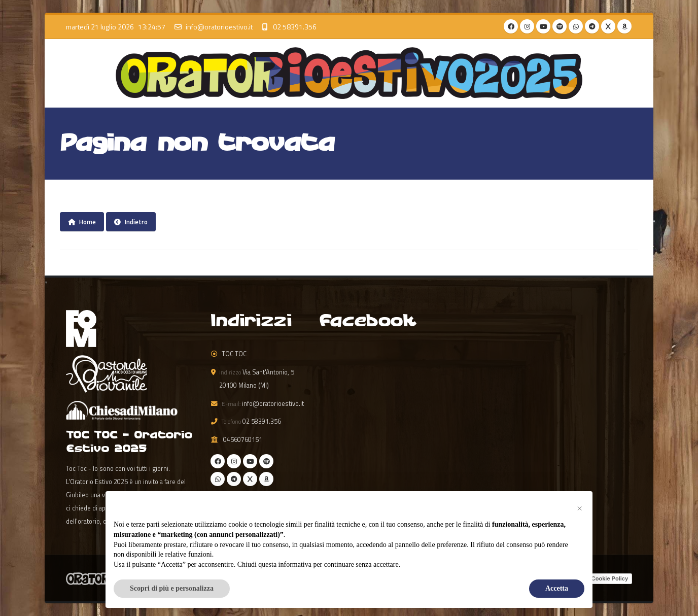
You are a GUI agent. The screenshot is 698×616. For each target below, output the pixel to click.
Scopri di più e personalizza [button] (172, 588)
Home (82, 222)
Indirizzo (230, 372)
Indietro (131, 222)
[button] (579, 507)
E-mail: (231, 404)
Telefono (231, 421)
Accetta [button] (557, 588)
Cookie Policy (610, 578)
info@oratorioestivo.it (219, 27)
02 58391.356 (295, 27)
